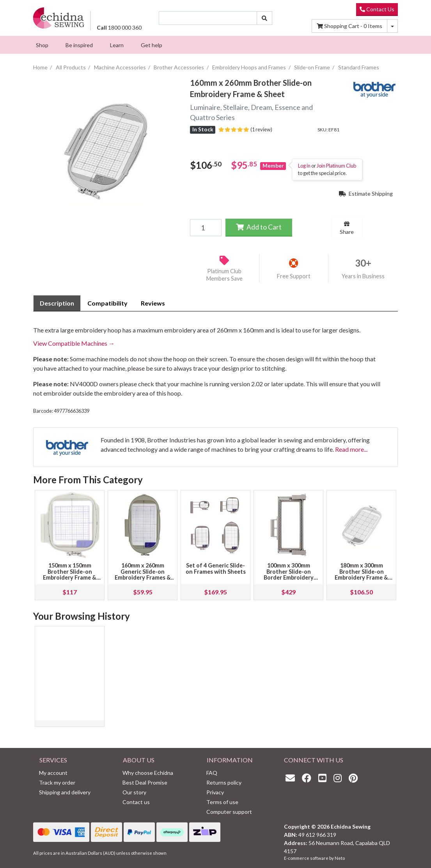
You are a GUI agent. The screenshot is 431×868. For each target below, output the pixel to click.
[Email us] (292, 778)
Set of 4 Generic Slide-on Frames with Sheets (216, 568)
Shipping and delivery (65, 792)
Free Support (294, 276)
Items (349, 26)
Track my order (57, 782)
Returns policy (224, 782)
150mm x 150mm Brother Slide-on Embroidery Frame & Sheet (70, 575)
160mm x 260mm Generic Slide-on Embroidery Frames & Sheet (143, 575)
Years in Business (363, 276)
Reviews (153, 303)
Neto (340, 858)
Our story (134, 792)
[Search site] (264, 18)
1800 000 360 (119, 27)
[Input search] (208, 18)
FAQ (212, 773)
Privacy (215, 792)
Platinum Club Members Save (224, 275)
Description (57, 303)
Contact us (136, 802)
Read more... (351, 449)
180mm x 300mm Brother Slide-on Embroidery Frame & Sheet (361, 575)
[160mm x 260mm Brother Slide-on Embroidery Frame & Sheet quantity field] (206, 228)
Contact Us (377, 9)
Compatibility (107, 303)
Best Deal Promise (145, 782)
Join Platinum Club (336, 166)
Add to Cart (259, 227)
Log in (304, 166)
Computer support (229, 812)
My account (53, 773)
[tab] (57, 303)
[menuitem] (42, 45)
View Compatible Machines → (74, 343)
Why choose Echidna (148, 773)
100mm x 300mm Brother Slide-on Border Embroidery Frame (289, 575)
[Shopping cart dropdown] (392, 26)
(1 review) (245, 129)
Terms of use (222, 802)
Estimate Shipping (366, 194)
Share (347, 228)
